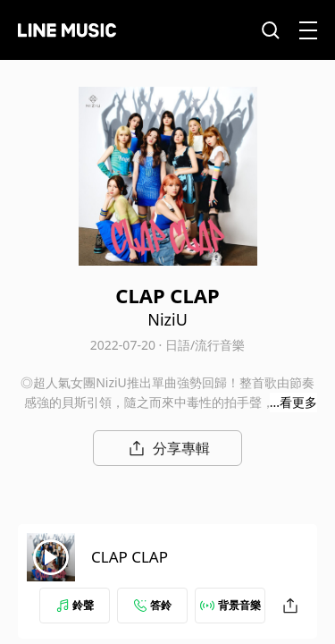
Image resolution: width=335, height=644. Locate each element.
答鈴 (153, 605)
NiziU (167, 319)
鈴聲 (75, 605)
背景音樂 (230, 605)
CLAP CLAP (130, 557)
